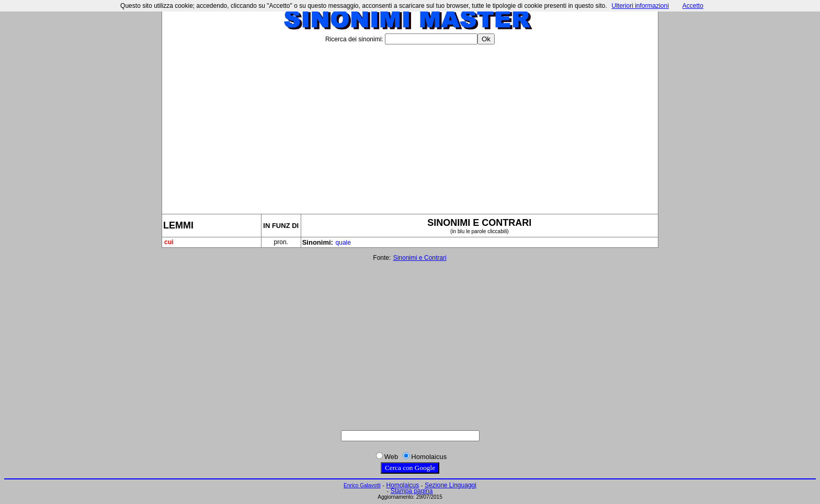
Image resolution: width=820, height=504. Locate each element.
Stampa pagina (412, 491)
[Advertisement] (410, 125)
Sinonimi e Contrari (420, 258)
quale (343, 243)
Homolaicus (403, 485)
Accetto (693, 6)
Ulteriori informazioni (640, 6)
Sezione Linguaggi (451, 485)
